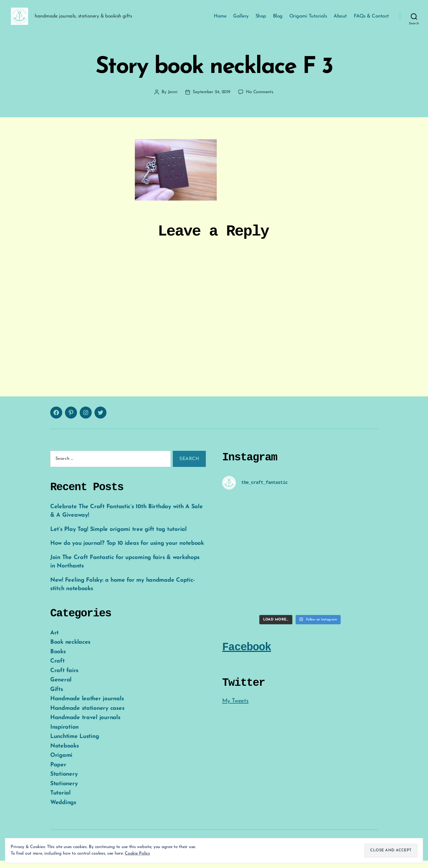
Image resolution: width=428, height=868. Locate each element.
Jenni (173, 99)
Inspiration (64, 734)
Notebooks (65, 753)
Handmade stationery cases (87, 715)
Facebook (247, 654)
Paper (58, 772)
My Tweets (235, 708)
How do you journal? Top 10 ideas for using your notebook (127, 551)
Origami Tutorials (308, 20)
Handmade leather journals (87, 706)
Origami (61, 763)
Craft (57, 668)
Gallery (241, 20)
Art (54, 640)
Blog (278, 20)
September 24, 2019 (211, 99)
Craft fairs (64, 678)
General (61, 687)
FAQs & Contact (371, 20)
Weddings (63, 810)
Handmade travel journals (85, 725)
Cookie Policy (137, 854)
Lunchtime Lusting (75, 744)
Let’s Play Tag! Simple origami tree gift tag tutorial (118, 536)
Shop (261, 20)
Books (58, 659)
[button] (23, 20)
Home (220, 20)
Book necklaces (70, 650)
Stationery (64, 782)
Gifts (57, 697)
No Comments (260, 99)
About (340, 20)
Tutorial (60, 800)
